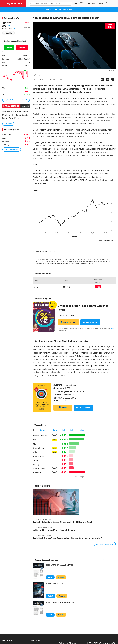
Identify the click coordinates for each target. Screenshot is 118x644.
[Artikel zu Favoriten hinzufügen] (113, 79)
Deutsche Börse (38, 456)
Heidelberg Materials (40, 436)
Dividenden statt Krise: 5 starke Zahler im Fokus (83, 308)
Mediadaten (8, 640)
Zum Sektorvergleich (12, 149)
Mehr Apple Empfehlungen (105, 544)
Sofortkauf (68, 322)
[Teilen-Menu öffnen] (102, 79)
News (55, 436)
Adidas (35, 452)
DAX (34, 430)
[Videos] (100, 4)
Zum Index (8, 124)
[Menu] (112, 4)
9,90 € (50, 577)
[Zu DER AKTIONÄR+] (91, 4)
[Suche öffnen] (31, 4)
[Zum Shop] (76, 4)
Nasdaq (42, 430)
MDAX (63, 430)
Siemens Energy (38, 448)
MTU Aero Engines (39, 469)
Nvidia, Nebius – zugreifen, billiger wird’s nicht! (54, 530)
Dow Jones (53, 430)
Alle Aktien (36, 640)
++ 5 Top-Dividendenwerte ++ (59, 9)
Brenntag (36, 464)
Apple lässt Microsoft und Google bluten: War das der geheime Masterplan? (67, 538)
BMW (34, 444)
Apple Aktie (7, 23)
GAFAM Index (7, 115)
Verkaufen (22, 48)
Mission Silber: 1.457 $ (56, 584)
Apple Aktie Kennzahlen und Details (16, 100)
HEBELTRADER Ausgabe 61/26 (59, 565)
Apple (37, 75)
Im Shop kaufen (90, 322)
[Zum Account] (82, 3)
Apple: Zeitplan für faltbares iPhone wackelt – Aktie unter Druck (63, 522)
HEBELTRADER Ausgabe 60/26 (60, 602)
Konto (113, 328)
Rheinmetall (37, 473)
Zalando (35, 460)
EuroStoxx (81, 430)
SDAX (71, 430)
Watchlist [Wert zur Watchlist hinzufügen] (9, 33)
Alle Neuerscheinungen (108, 560)
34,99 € (50, 596)
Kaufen (9, 48)
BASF (34, 440)
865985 (6, 26)
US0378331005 (8, 28)
